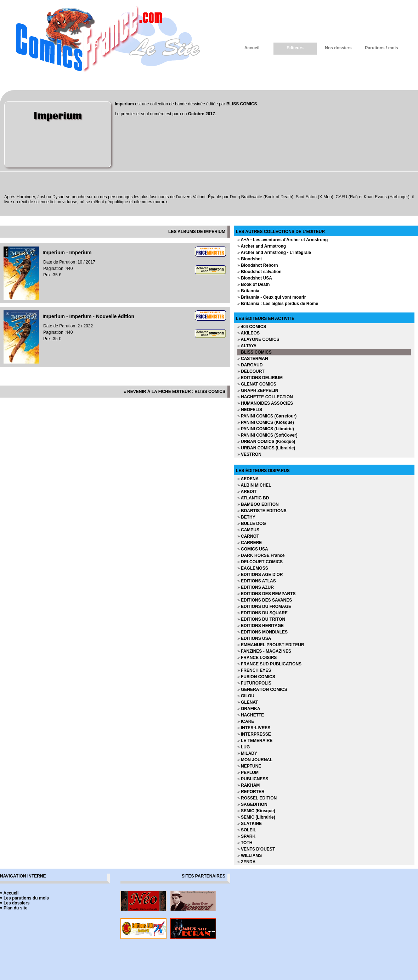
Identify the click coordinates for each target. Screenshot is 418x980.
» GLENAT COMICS (257, 384)
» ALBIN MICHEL (254, 485)
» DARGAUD (250, 365)
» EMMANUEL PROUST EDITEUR (271, 645)
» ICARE (246, 721)
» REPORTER (251, 792)
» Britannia (248, 291)
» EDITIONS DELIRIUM (260, 378)
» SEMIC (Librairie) (256, 817)
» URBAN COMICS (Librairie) (266, 448)
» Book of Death (253, 284)
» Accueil (9, 893)
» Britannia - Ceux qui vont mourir (272, 297)
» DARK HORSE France (261, 555)
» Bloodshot (250, 259)
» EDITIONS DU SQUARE (262, 613)
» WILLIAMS (250, 856)
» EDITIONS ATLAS (257, 581)
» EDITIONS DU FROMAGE (264, 607)
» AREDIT (247, 492)
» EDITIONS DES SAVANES (265, 600)
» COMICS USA (253, 549)
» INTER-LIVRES (254, 728)
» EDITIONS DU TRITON (261, 619)
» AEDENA (248, 479)
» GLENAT (248, 702)
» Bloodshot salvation (259, 272)
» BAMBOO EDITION (258, 504)
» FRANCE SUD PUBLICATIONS (269, 664)
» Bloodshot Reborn (258, 265)
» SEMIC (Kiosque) (256, 811)
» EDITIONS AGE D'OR (260, 575)
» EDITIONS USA (254, 638)
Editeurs (295, 48)
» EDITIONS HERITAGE (261, 626)
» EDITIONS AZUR (256, 587)
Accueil (252, 48)
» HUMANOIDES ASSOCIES (265, 403)
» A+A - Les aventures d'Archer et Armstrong (283, 240)
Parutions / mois (381, 48)
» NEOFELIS (250, 410)
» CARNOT (248, 536)
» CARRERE (250, 543)
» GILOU (246, 696)
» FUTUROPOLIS (254, 683)
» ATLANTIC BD (253, 498)
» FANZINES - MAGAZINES (264, 651)
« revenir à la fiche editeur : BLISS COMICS (174, 392)
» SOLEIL (247, 830)
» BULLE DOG (252, 524)
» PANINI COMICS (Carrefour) (267, 416)
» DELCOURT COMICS (260, 562)
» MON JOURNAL (255, 760)
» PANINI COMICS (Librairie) (266, 429)
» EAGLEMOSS (253, 568)
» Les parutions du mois (24, 898)
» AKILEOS (248, 333)
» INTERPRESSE (254, 734)
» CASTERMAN (253, 359)
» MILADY (247, 753)
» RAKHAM (248, 785)
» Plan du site (14, 908)
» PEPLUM (248, 773)
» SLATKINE (250, 824)
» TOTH (245, 843)
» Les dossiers (15, 903)
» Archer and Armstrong (262, 246)
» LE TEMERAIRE (255, 741)
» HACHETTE (251, 715)
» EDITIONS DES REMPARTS (266, 594)
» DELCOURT (251, 371)
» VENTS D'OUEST (256, 849)
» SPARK (246, 836)
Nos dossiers (338, 48)
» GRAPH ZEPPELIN (258, 391)
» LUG (244, 747)
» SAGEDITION (252, 804)
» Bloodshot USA (255, 278)
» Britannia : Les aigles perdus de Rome (278, 304)
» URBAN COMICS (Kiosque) (266, 442)
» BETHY (246, 517)
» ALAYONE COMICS (258, 339)
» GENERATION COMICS (262, 690)
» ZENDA (246, 862)
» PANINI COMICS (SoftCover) (267, 435)
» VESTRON (249, 454)
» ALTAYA (247, 346)
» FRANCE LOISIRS (257, 658)
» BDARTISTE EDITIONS (262, 511)
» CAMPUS (248, 530)
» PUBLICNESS (253, 779)
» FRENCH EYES (254, 670)
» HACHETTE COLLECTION (265, 397)
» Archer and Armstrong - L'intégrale (274, 253)
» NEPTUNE (249, 766)
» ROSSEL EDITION (257, 798)
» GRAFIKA (249, 709)
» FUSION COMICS (256, 677)
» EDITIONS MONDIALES (262, 632)
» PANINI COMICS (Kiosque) (266, 422)
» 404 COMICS (252, 327)
